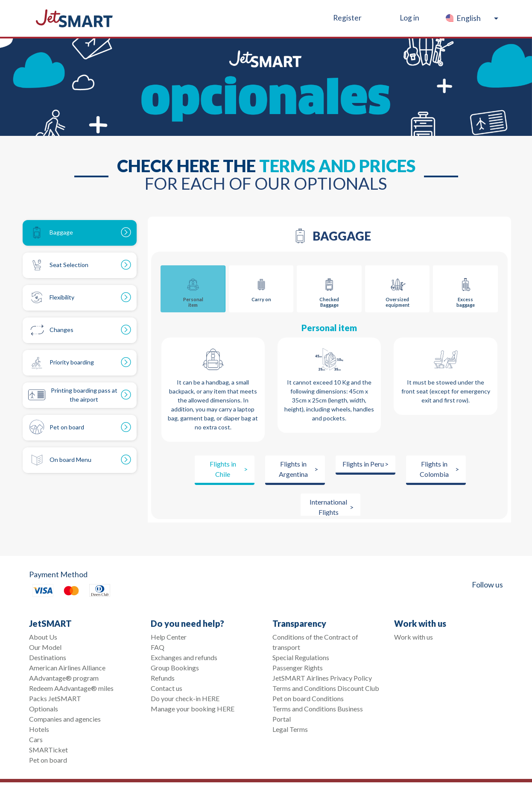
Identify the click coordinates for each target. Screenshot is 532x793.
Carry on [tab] (261, 287)
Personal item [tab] (193, 290)
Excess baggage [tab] (465, 290)
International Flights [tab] (328, 507)
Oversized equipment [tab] (398, 290)
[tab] (80, 233)
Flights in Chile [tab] (223, 469)
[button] (472, 18)
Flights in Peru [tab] (363, 464)
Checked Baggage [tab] (329, 290)
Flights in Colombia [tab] (434, 469)
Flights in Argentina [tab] (293, 469)
